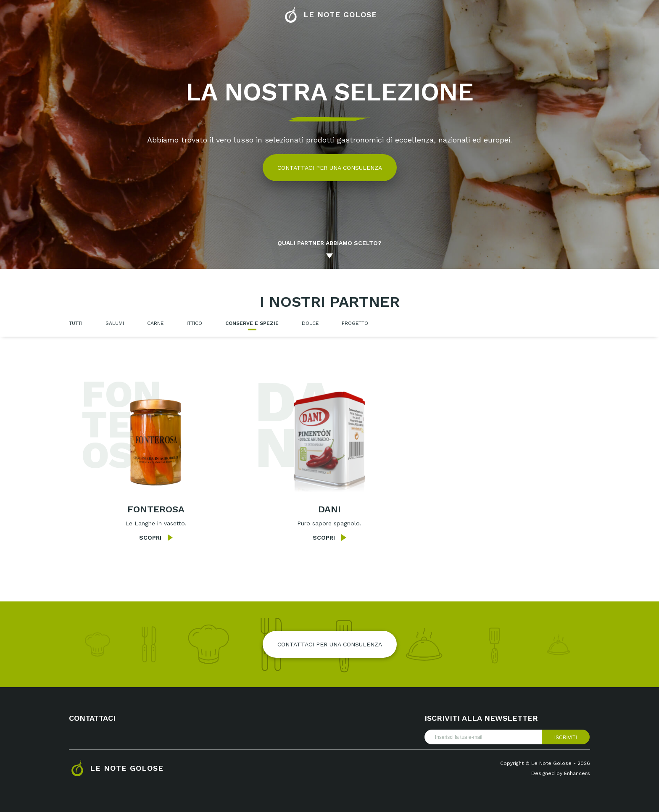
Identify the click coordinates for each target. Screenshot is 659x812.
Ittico (194, 323)
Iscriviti (566, 738)
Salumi (115, 323)
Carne (155, 323)
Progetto (355, 323)
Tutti (76, 323)
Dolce (310, 323)
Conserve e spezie (252, 323)
